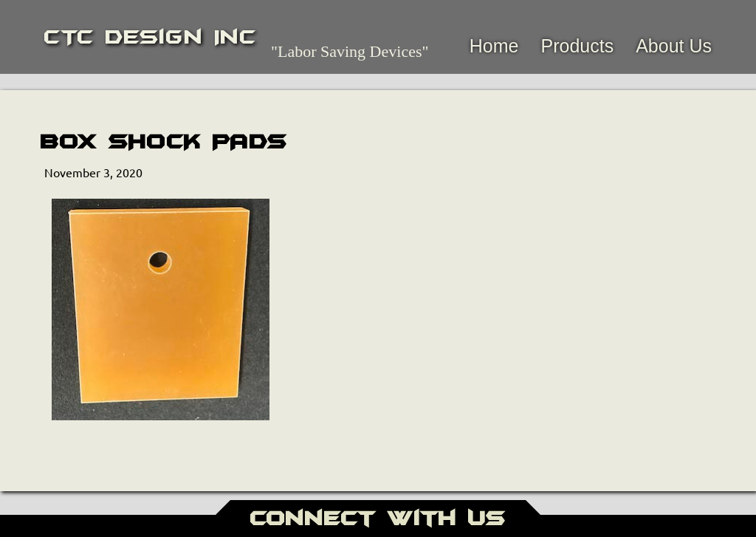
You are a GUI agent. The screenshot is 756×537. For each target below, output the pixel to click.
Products (577, 46)
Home (494, 46)
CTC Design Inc (150, 37)
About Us (674, 46)
